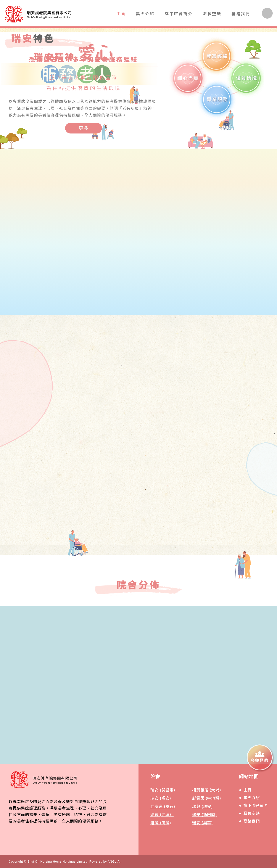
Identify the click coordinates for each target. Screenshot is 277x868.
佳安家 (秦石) (163, 806)
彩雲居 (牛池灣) (207, 798)
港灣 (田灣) (161, 823)
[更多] (84, 128)
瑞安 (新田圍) (205, 814)
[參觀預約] (260, 757)
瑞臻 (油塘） (162, 814)
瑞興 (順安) (203, 806)
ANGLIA (114, 862)
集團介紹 (145, 13)
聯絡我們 (241, 13)
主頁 (121, 13)
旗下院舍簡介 (179, 13)
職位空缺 (212, 13)
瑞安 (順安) (161, 798)
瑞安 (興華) (203, 823)
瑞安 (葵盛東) (163, 790)
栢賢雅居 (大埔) (207, 790)
